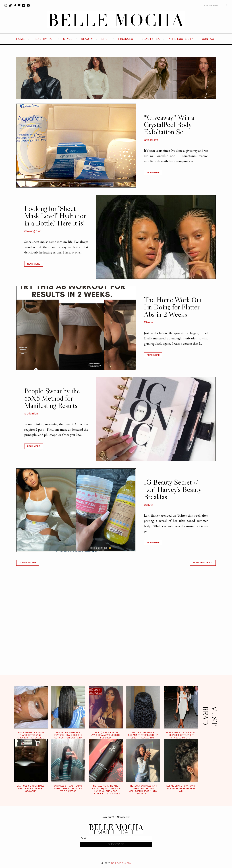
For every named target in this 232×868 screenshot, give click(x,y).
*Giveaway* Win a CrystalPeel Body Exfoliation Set (169, 124)
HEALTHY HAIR (44, 39)
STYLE (68, 39)
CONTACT (209, 39)
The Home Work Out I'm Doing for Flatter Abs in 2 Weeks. (173, 307)
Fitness (149, 322)
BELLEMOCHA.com (121, 863)
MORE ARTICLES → (203, 563)
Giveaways (151, 140)
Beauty (148, 505)
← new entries (28, 563)
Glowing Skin (33, 231)
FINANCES (126, 39)
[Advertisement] (116, 625)
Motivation (31, 414)
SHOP (105, 39)
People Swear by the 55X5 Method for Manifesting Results (52, 398)
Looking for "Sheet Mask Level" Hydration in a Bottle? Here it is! (56, 216)
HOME (20, 39)
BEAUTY (87, 39)
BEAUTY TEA (151, 39)
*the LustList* (181, 39)
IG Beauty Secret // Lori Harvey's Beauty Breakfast (173, 489)
